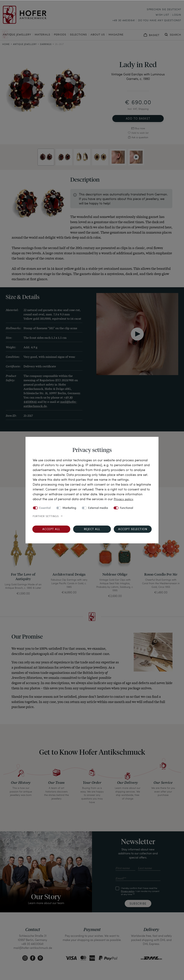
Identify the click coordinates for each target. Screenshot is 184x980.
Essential (45, 508)
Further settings (46, 516)
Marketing (69, 508)
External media (98, 508)
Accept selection (133, 529)
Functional (126, 508)
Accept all (51, 529)
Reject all (92, 529)
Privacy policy (124, 499)
